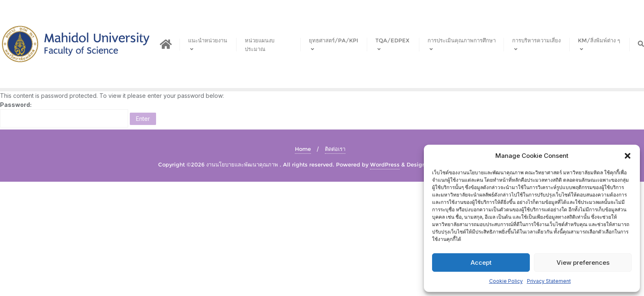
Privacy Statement (549, 281)
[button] (628, 156)
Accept (481, 262)
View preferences (583, 262)
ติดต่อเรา (335, 149)
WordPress (385, 164)
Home (303, 149)
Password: (64, 114)
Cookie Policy (506, 281)
